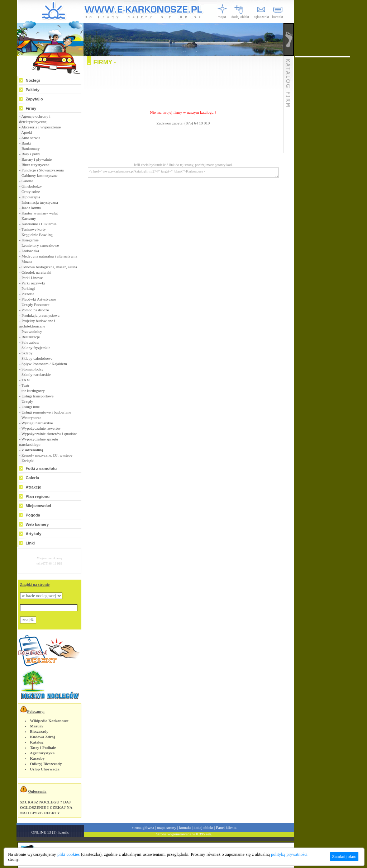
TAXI (26, 380)
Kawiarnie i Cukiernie (39, 224)
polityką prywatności (289, 854)
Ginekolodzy (32, 186)
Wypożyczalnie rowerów (41, 428)
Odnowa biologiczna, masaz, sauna (49, 267)
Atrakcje (34, 487)
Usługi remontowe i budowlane (46, 412)
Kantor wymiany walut (40, 213)
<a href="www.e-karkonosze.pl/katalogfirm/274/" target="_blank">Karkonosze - (183, 173)
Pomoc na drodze (35, 310)
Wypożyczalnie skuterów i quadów (49, 434)
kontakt (185, 827)
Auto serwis (31, 138)
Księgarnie (30, 240)
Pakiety (33, 90)
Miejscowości (39, 506)
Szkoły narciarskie (36, 374)
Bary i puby (31, 154)
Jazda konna (31, 208)
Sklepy (27, 353)
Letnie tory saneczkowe (40, 245)
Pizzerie (28, 294)
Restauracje (31, 337)
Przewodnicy (32, 331)
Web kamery (37, 524)
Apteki (27, 132)
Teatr (25, 385)
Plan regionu (38, 496)
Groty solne (31, 192)
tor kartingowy (33, 391)
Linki (30, 543)
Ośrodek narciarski (36, 272)
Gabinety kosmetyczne (40, 175)
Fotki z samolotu (41, 468)
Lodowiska (30, 251)
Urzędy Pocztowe (35, 305)
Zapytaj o (34, 99)
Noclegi (33, 80)
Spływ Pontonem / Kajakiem (44, 364)
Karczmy (29, 218)
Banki (26, 143)
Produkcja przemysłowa (40, 315)
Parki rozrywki (33, 283)
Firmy (31, 108)
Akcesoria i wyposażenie (41, 127)
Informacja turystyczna (40, 202)
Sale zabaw (30, 342)
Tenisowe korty (34, 229)
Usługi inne (31, 407)
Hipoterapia (31, 197)
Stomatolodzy (32, 369)
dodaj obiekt (203, 827)
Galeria (32, 478)
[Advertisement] (183, 85)
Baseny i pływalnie (37, 159)
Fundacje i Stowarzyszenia (43, 170)
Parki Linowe (32, 278)
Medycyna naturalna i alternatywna (49, 256)
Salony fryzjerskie (36, 348)
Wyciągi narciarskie (37, 423)
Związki (28, 461)
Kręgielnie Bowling (37, 235)
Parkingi (28, 288)
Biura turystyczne (35, 165)
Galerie (27, 181)
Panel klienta (226, 827)
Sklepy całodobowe (37, 358)
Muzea (27, 261)
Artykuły (34, 534)
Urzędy (27, 401)
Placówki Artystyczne (39, 299)
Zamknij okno (344, 857)
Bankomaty (31, 148)
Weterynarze (31, 418)
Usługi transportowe (38, 396)
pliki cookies (68, 854)
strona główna (143, 827)
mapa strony (167, 827)
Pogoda (33, 515)
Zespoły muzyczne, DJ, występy (47, 455)
